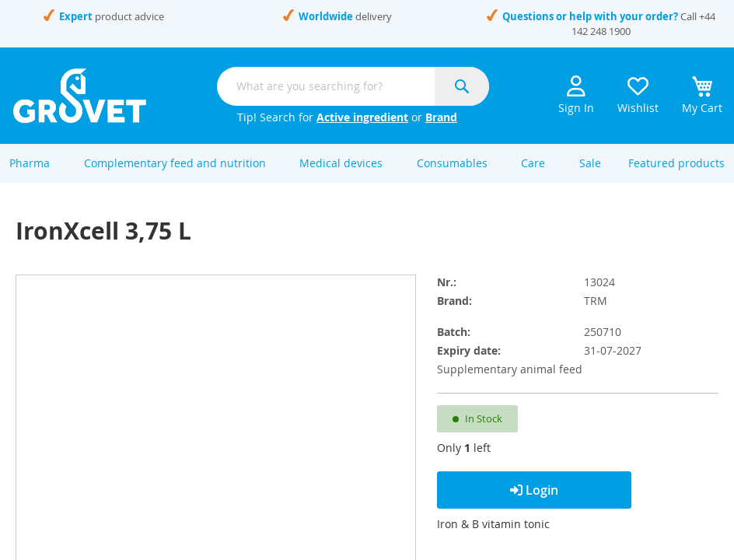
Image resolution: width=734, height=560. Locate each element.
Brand (441, 117)
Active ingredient (362, 117)
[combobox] (353, 86)
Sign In (576, 95)
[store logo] (80, 96)
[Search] (462, 86)
